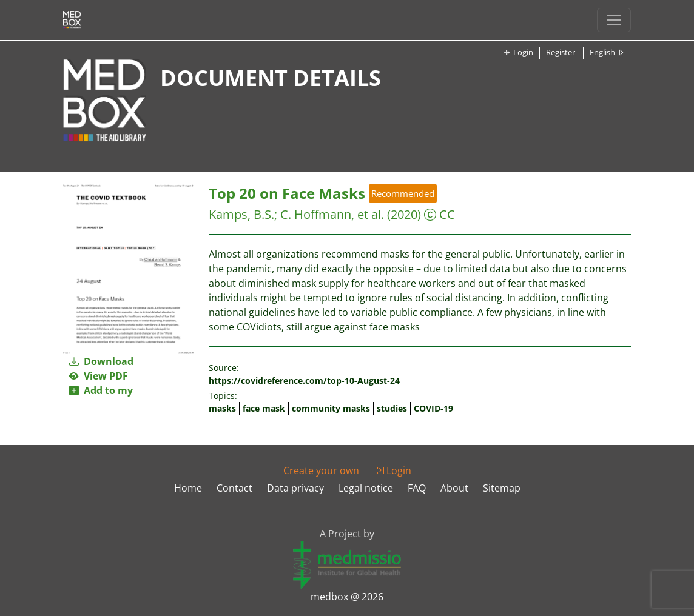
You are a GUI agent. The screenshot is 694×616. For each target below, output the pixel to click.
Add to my (101, 390)
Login (518, 52)
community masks (331, 408)
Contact (234, 488)
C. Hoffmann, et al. (332, 214)
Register (561, 52)
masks (222, 408)
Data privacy (295, 488)
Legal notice (366, 488)
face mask (264, 408)
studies (392, 408)
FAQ (417, 488)
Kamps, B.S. (241, 214)
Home (188, 488)
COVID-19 (433, 408)
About (454, 488)
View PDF (99, 376)
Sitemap (502, 488)
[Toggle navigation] (614, 20)
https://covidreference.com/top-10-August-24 (304, 380)
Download (101, 361)
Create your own (321, 470)
